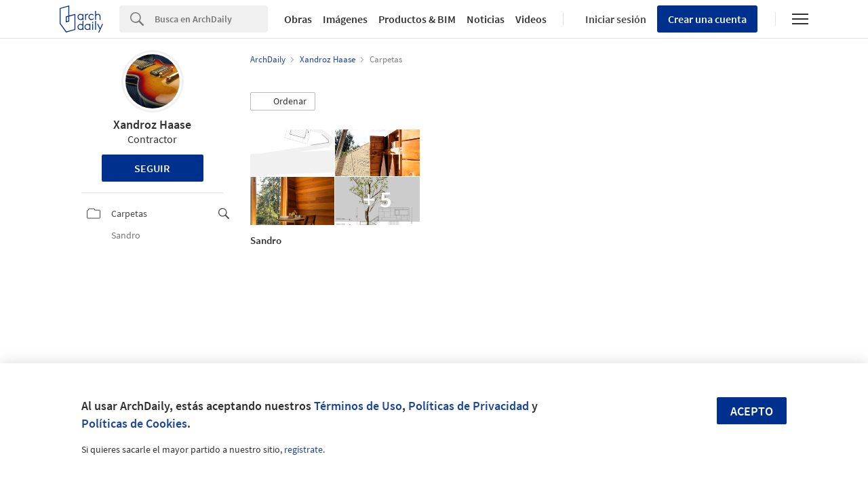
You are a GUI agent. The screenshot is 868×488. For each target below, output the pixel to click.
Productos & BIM (417, 19)
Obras (298, 19)
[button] (283, 102)
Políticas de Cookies (134, 423)
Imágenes (345, 19)
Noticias (486, 19)
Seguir (152, 168)
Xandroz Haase (152, 124)
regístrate (303, 449)
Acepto (752, 411)
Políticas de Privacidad (469, 406)
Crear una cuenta (707, 19)
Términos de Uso (358, 406)
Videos (531, 19)
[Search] (211, 19)
